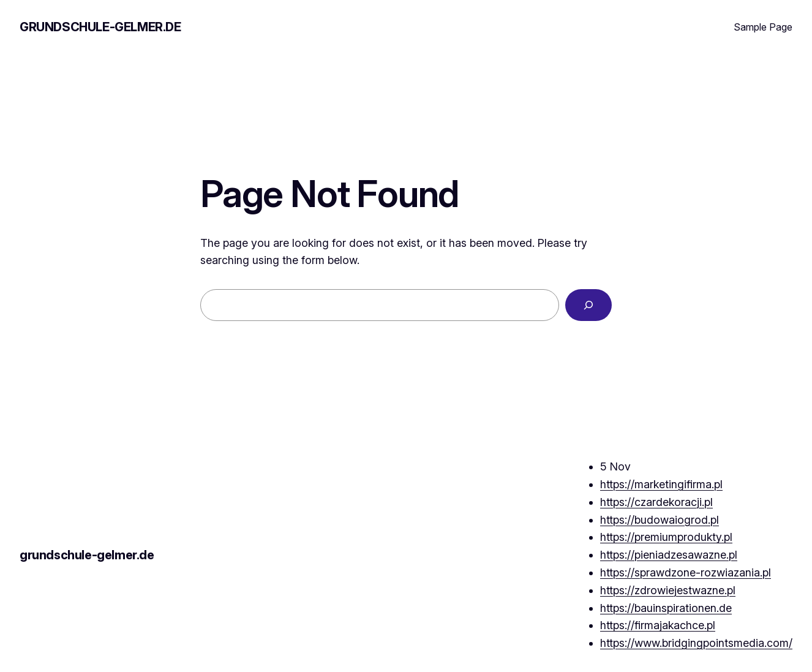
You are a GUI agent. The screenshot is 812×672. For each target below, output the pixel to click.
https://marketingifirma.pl (661, 484)
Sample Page (763, 27)
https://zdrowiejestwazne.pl (668, 590)
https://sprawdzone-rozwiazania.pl (686, 572)
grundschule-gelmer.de (100, 27)
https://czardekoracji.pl (656, 502)
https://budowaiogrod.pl (660, 520)
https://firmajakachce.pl (658, 625)
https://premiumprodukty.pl (666, 537)
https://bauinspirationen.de (666, 608)
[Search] (588, 305)
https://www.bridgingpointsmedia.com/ (696, 643)
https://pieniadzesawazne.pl (669, 555)
